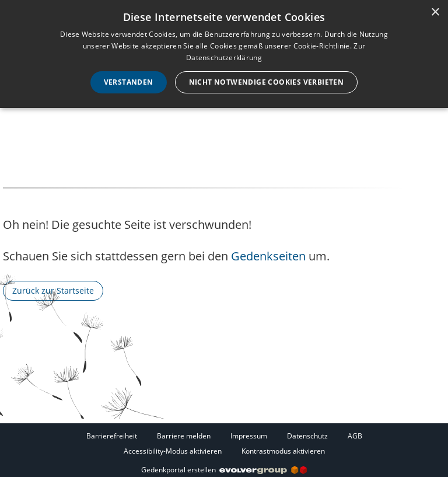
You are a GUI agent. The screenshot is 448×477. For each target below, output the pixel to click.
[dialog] (224, 54)
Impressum (249, 436)
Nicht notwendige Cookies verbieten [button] (267, 82)
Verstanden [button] (129, 82)
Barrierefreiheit (112, 436)
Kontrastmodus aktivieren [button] (283, 451)
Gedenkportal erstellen (224, 470)
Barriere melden (184, 436)
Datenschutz (307, 436)
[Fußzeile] (224, 443)
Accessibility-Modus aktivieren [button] (173, 451)
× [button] (435, 13)
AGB (355, 436)
